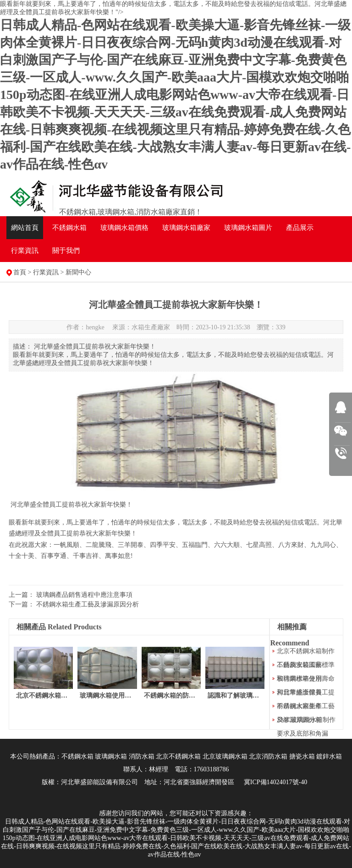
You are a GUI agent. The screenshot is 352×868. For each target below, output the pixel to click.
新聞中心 (78, 272)
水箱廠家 (186, 228)
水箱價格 (124, 228)
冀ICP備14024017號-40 (275, 782)
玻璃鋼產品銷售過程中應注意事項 (84, 595)
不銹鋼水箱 (69, 228)
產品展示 (300, 228)
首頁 (20, 272)
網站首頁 (25, 228)
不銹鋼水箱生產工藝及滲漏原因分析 (88, 604)
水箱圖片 (248, 228)
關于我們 (66, 251)
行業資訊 (25, 251)
